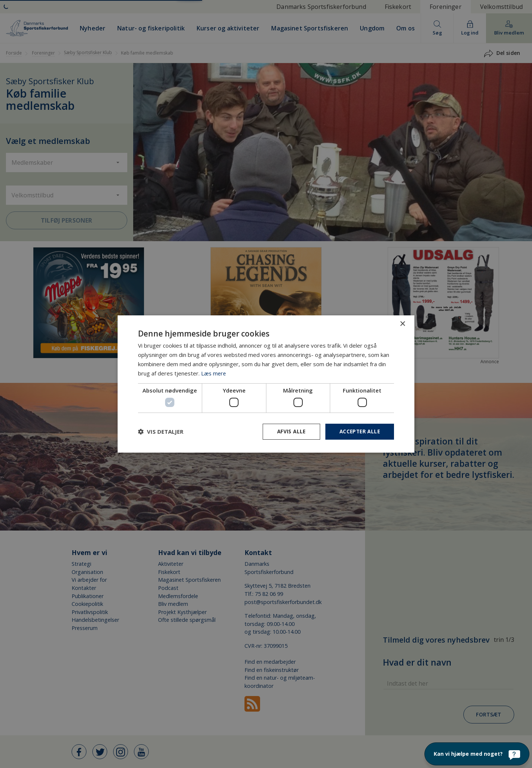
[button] (161, 431)
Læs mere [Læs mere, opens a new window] (214, 373)
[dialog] (266, 384)
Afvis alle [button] (289, 431)
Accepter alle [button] (359, 431)
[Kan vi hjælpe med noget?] (477, 754)
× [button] (402, 324)
